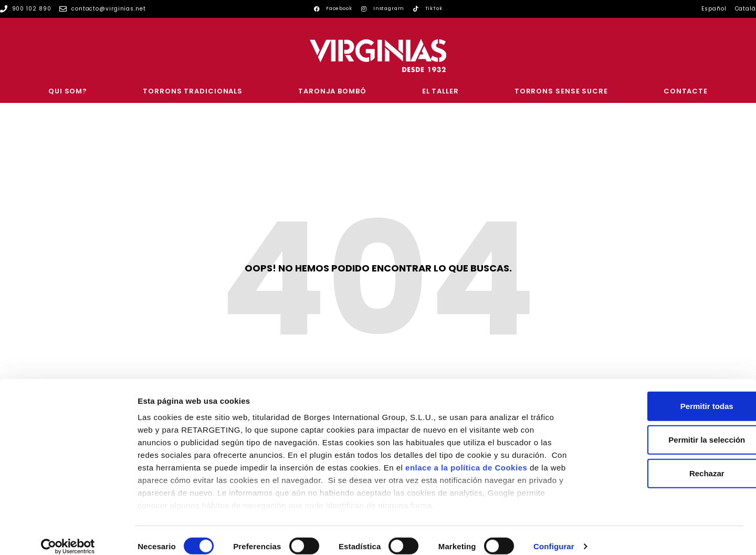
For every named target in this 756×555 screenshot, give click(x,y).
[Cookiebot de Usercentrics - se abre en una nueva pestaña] (68, 535)
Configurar (554, 534)
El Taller (440, 91)
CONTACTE (686, 91)
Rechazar (669, 461)
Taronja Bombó (332, 91)
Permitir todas (669, 394)
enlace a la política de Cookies (466, 455)
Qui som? (68, 91)
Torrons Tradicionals (193, 91)
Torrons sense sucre (561, 91)
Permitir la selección (668, 428)
